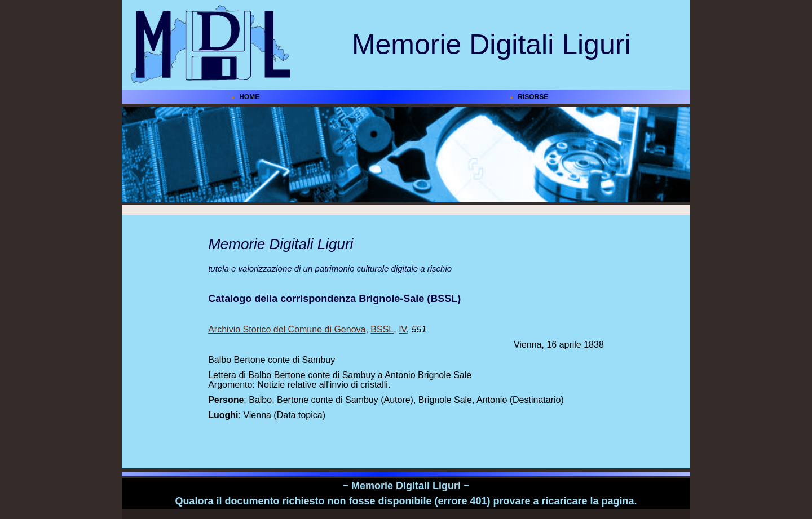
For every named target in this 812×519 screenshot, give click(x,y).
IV (403, 329)
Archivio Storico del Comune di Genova (287, 329)
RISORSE (533, 97)
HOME (249, 97)
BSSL (382, 329)
